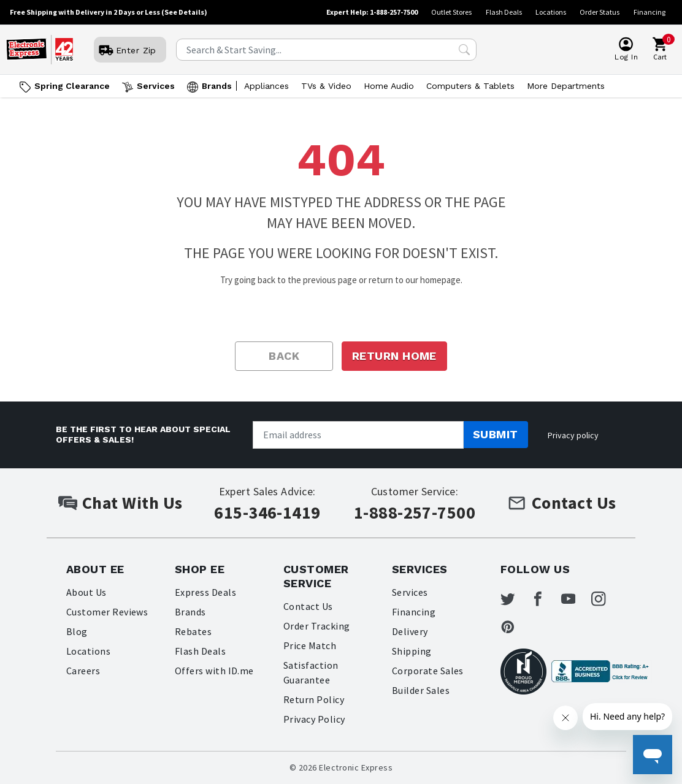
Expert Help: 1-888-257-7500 (372, 12)
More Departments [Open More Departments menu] (566, 86)
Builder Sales (421, 690)
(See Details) (184, 12)
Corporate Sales (428, 671)
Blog (77, 631)
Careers (83, 671)
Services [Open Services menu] (156, 86)
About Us (86, 592)
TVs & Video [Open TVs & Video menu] (326, 86)
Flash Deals (504, 12)
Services (410, 592)
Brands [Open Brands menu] (217, 86)
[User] (129, 50)
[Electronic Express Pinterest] (515, 629)
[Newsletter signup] (358, 435)
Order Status (600, 12)
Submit (496, 434)
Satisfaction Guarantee (311, 672)
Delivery (410, 631)
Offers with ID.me (214, 671)
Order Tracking (317, 626)
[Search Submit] (464, 50)
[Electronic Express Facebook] (546, 599)
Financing (649, 12)
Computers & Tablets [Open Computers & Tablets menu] (470, 86)
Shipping (412, 651)
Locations (551, 12)
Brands (190, 612)
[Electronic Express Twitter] (515, 599)
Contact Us (308, 606)
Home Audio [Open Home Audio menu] (389, 86)
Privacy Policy (314, 719)
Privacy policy (573, 435)
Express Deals (205, 592)
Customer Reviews (107, 612)
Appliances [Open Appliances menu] (266, 86)
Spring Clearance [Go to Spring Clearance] (72, 86)
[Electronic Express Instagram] (610, 599)
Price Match (310, 645)
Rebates (193, 631)
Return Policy (314, 699)
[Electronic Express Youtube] (578, 599)
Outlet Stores (451, 12)
